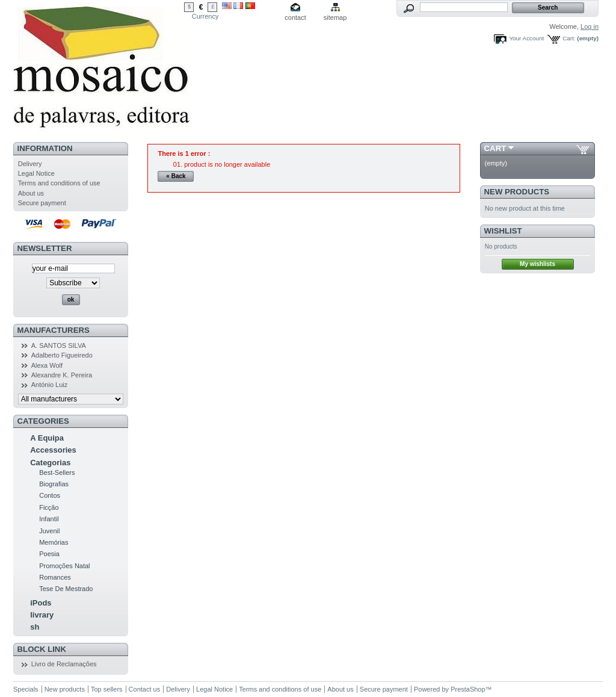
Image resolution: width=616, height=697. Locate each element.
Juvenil (49, 531)
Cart (495, 148)
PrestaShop (468, 689)
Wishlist (503, 231)
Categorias (50, 463)
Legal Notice (36, 173)
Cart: (569, 38)
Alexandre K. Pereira (62, 375)
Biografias (54, 484)
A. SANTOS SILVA (59, 345)
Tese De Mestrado (66, 589)
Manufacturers (54, 330)
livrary (42, 615)
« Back (176, 176)
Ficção (49, 507)
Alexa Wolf (47, 365)
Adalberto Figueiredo (62, 355)
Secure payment (42, 203)
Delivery (30, 164)
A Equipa (47, 438)
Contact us (145, 689)
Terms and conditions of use (59, 183)
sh (35, 627)
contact (295, 17)
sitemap (335, 17)
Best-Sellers (57, 472)
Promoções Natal (64, 566)
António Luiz (50, 385)
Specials (26, 689)
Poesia (49, 554)
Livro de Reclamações (64, 664)
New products (517, 192)
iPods (41, 603)
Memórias (54, 542)
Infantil (49, 519)
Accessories (53, 450)
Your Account (526, 38)
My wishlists (537, 264)
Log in (590, 26)
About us (31, 193)
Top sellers (107, 689)
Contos (50, 495)
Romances (55, 577)
